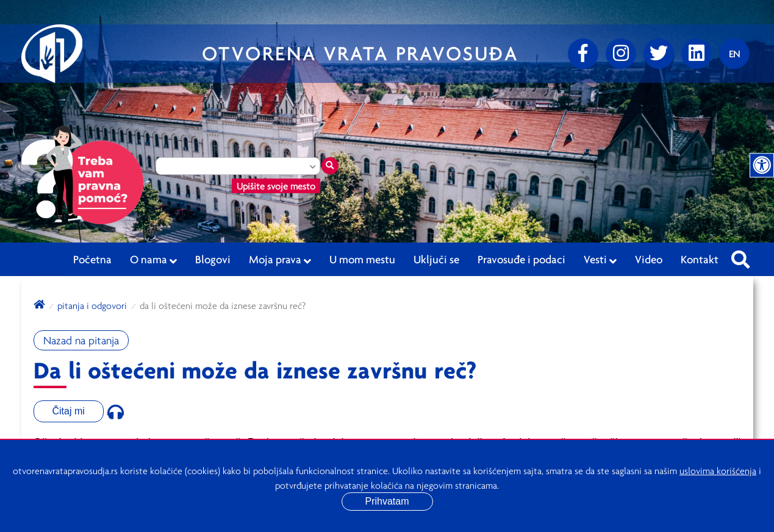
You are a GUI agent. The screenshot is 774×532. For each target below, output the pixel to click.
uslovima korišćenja (718, 470)
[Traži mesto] (330, 166)
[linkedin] (697, 54)
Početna (92, 259)
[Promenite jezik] (734, 54)
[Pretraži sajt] (740, 256)
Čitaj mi (69, 411)
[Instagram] (621, 54)
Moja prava (280, 260)
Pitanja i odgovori (92, 305)
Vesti (600, 260)
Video (649, 259)
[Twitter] (659, 54)
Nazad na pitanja (81, 340)
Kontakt (700, 259)
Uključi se (436, 259)
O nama (153, 260)
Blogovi (213, 259)
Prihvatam (387, 501)
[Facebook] (583, 54)
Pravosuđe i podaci (521, 259)
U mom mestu (362, 259)
